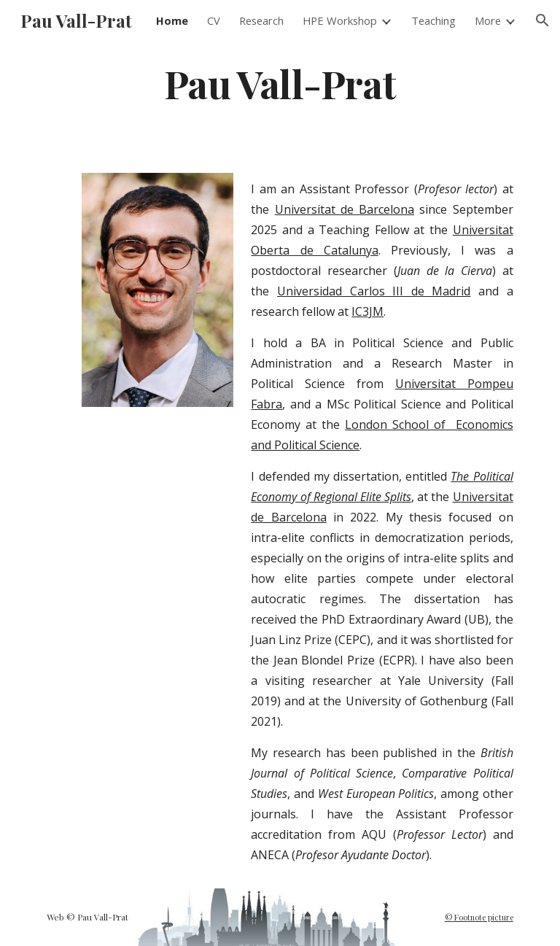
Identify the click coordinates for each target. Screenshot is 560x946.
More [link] (488, 20)
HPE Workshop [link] (340, 20)
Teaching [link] (433, 20)
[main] (280, 83)
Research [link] (261, 20)
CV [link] (214, 20)
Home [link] (172, 20)
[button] (542, 20)
